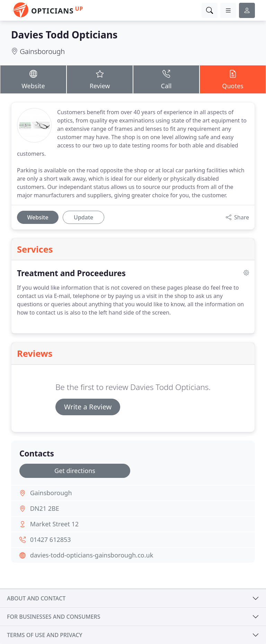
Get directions (75, 471)
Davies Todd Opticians (64, 35)
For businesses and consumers (54, 617)
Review (100, 79)
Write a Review (88, 407)
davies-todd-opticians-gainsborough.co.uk (92, 555)
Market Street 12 (54, 524)
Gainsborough (42, 51)
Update (83, 217)
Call (166, 79)
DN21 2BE (45, 508)
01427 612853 (51, 539)
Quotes (233, 79)
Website (33, 79)
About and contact (36, 598)
